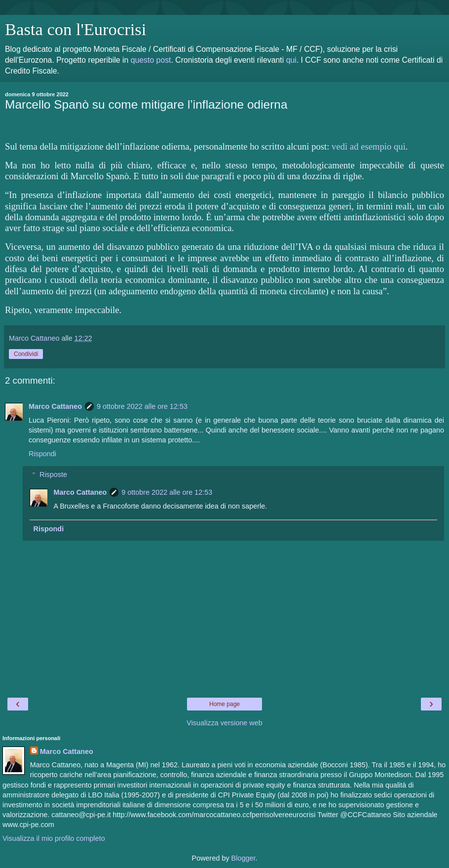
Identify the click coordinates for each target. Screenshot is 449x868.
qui (291, 60)
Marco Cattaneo (55, 406)
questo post (151, 60)
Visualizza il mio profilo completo (54, 838)
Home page (224, 704)
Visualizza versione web (224, 723)
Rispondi (42, 454)
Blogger (243, 858)
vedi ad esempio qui (369, 146)
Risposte (53, 474)
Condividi (26, 354)
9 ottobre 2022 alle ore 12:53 (142, 406)
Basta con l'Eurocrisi (75, 29)
